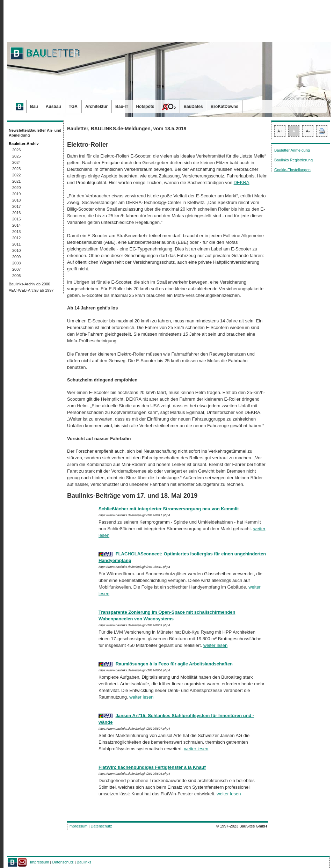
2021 (16, 181)
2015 (16, 219)
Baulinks (84, 862)
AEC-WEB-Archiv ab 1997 (31, 290)
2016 (16, 213)
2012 (16, 238)
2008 (16, 263)
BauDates (193, 107)
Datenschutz (101, 826)
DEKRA (242, 183)
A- (308, 131)
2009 (16, 257)
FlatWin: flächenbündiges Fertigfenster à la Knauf (152, 767)
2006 (16, 276)
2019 (16, 194)
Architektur (96, 107)
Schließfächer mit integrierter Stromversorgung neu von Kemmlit (169, 509)
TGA (73, 107)
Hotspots (145, 107)
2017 (16, 206)
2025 (16, 156)
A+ (280, 131)
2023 (16, 169)
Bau (34, 107)
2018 (16, 200)
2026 (16, 150)
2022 (16, 175)
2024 (16, 162)
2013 (16, 232)
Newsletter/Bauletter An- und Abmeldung (35, 133)
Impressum (78, 826)
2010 (16, 250)
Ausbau (53, 107)
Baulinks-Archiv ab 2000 (30, 284)
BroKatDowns (224, 107)
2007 (16, 269)
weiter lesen (215, 645)
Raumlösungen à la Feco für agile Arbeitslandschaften (174, 664)
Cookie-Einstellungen (292, 170)
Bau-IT (122, 107)
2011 (16, 244)
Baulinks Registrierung (293, 160)
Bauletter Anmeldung (292, 150)
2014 (16, 225)
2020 (16, 188)
